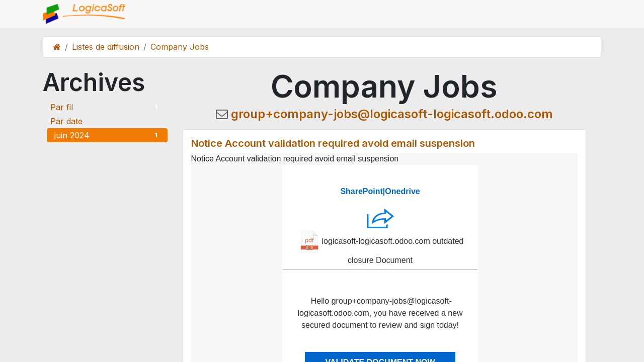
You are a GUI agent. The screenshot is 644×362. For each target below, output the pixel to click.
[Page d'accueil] (57, 47)
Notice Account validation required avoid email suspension (333, 143)
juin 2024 (107, 135)
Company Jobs (180, 47)
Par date (66, 121)
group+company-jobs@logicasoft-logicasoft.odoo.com (392, 114)
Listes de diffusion (106, 47)
